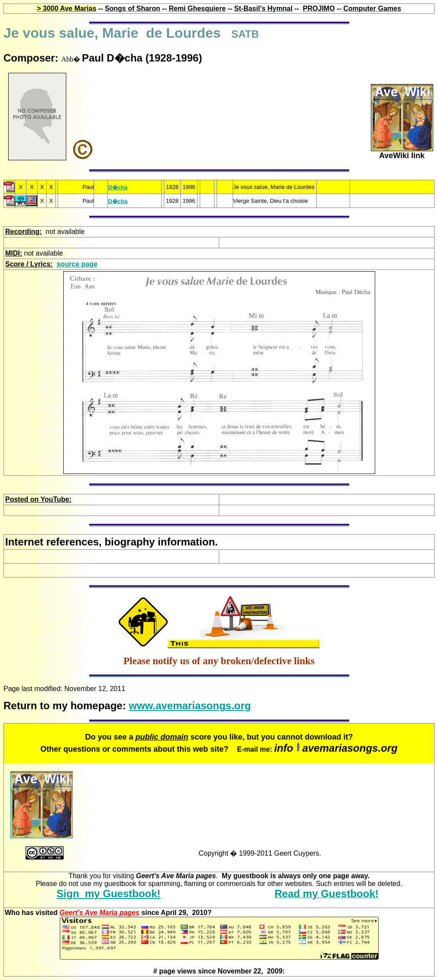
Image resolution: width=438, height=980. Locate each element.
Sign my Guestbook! (109, 894)
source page (77, 264)
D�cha (118, 187)
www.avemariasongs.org (190, 706)
